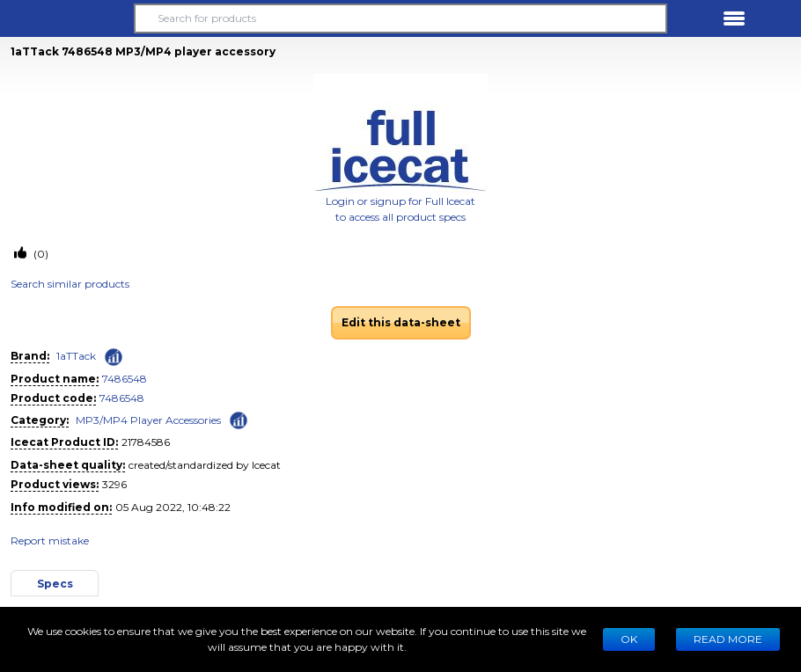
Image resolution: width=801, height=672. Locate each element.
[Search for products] (401, 18)
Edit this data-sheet (401, 322)
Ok (629, 639)
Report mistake (50, 541)
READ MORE (728, 639)
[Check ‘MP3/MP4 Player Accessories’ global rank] (239, 419)
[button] (67, 18)
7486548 (125, 379)
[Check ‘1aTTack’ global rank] (114, 357)
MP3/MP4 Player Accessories (148, 420)
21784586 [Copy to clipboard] (146, 442)
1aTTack (76, 356)
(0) (40, 254)
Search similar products (70, 284)
